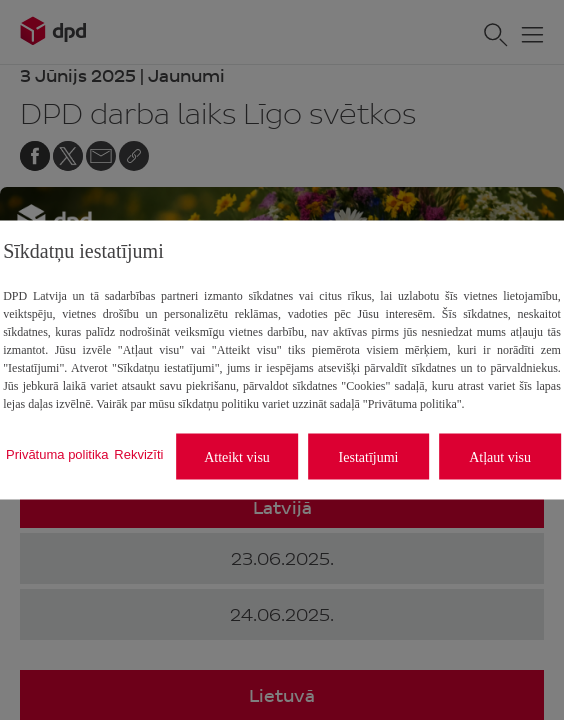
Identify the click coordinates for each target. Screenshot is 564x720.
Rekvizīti (138, 453)
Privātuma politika (57, 453)
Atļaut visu (500, 456)
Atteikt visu (237, 456)
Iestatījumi (369, 456)
